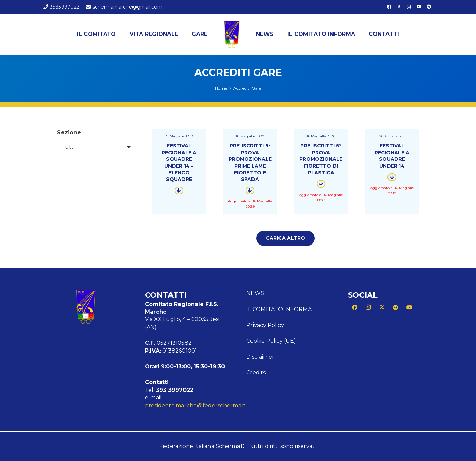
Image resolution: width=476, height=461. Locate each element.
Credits (256, 373)
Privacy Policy (265, 325)
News (255, 293)
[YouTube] (419, 7)
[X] (399, 7)
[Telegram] (429, 7)
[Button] (179, 190)
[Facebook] (389, 7)
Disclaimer (260, 357)
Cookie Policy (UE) (271, 341)
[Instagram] (409, 7)
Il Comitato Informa (279, 309)
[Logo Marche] (232, 34)
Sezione (69, 133)
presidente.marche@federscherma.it (195, 405)
